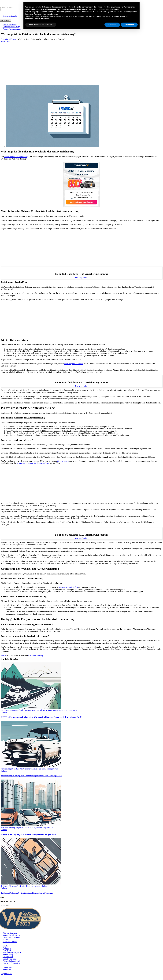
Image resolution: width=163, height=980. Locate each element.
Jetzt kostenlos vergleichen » (81, 202)
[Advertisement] (81, 61)
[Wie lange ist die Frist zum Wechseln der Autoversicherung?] (52, 146)
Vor (8, 41)
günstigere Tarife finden (68, 587)
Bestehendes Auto (83, 195)
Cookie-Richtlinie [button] (103, 9)
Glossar (13, 39)
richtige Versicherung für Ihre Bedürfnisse (33, 463)
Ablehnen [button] (112, 25)
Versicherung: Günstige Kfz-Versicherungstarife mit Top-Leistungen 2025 (30, 769)
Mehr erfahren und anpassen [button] (41, 25)
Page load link (7, 974)
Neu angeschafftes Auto (83, 198)
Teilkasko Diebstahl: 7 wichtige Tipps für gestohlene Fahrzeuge (26, 886)
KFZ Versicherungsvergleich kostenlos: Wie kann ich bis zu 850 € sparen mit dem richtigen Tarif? (39, 710)
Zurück (4, 41)
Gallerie (4, 712)
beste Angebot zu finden (74, 364)
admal (3, 655)
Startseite (5, 39)
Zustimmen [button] (129, 25)
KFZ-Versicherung (36, 655)
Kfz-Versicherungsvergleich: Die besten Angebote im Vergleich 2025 (28, 827)
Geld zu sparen (63, 461)
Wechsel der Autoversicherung (16, 157)
